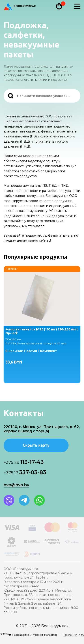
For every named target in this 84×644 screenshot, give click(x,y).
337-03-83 (25, 472)
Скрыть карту (36, 445)
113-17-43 (24, 462)
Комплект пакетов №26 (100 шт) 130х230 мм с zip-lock (42, 331)
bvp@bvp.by (16, 485)
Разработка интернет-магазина (35, 635)
